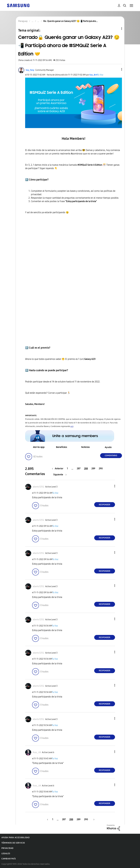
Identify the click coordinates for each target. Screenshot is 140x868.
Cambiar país (9, 859)
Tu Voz (100, 75)
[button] (117, 69)
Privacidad (7, 848)
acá (72, 426)
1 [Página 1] (67, 468)
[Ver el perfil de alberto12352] (38, 487)
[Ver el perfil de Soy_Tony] (30, 70)
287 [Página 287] (79, 468)
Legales (6, 854)
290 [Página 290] (101, 468)
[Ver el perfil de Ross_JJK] (37, 752)
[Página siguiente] (60, 475)
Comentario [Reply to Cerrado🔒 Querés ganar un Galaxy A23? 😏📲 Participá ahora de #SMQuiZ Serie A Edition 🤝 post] (111, 456)
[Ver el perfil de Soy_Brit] (93, 75)
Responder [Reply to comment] (105, 505)
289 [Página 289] (93, 468)
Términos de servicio (13, 843)
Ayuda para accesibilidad (15, 838)
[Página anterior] (58, 468)
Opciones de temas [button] (117, 29)
